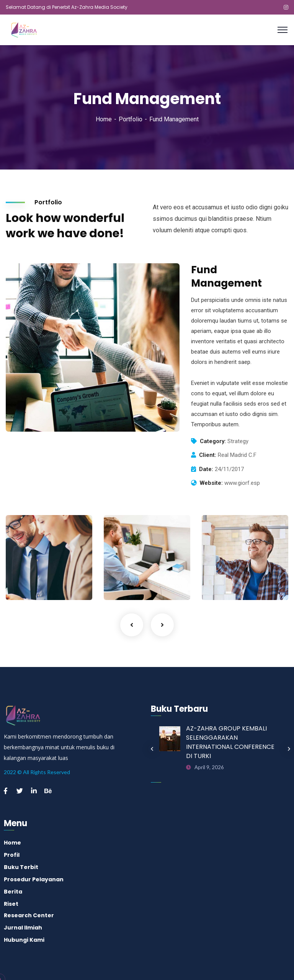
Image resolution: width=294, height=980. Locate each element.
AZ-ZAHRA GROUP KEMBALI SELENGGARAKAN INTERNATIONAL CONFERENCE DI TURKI (230, 742)
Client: (208, 455)
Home (104, 119)
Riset (11, 904)
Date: (206, 469)
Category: (213, 441)
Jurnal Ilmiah (23, 928)
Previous (132, 625)
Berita (13, 892)
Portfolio (131, 119)
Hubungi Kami (24, 940)
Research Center (29, 915)
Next (162, 625)
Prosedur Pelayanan (34, 879)
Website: (211, 483)
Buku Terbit (21, 867)
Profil (12, 855)
